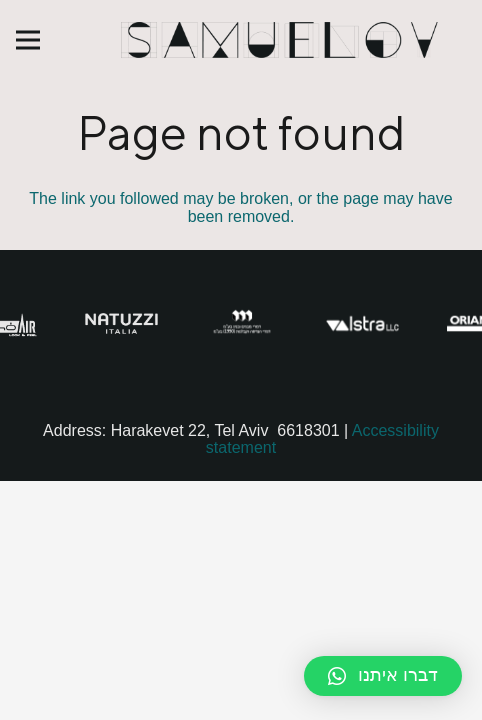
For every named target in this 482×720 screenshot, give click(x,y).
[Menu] (28, 40)
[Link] (281, 40)
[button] (383, 676)
